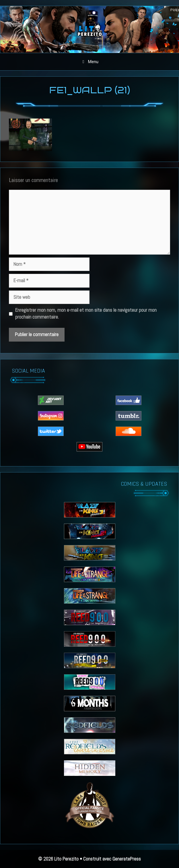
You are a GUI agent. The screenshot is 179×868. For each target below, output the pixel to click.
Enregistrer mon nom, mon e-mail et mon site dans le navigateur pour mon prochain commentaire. (86, 313)
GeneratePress (127, 859)
